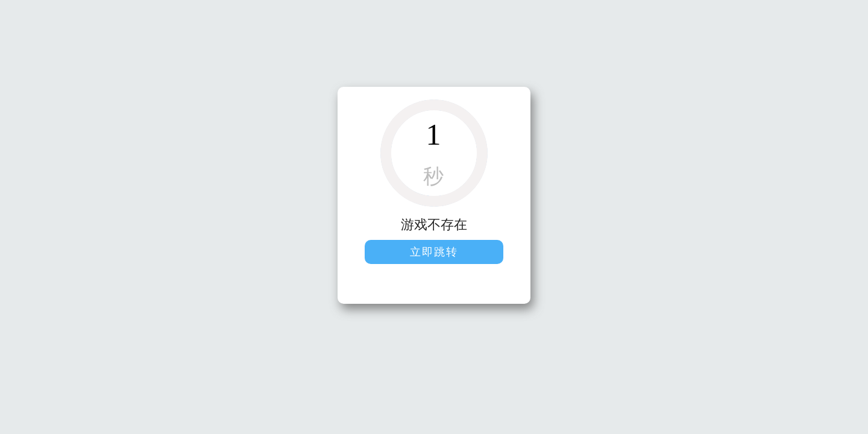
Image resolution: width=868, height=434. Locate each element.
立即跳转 (434, 252)
